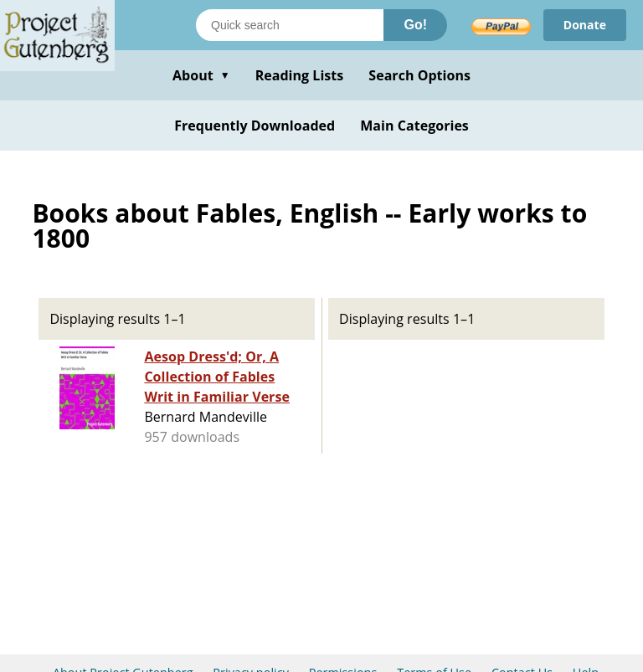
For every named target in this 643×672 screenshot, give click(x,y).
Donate (585, 25)
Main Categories (414, 126)
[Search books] (290, 25)
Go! (415, 25)
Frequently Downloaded (255, 126)
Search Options (419, 75)
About (201, 75)
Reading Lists (300, 75)
